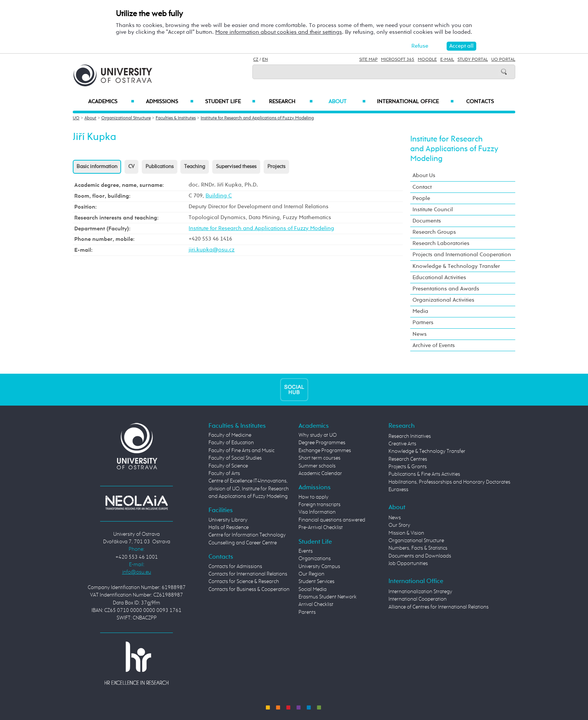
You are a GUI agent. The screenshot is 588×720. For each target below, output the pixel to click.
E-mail (447, 60)
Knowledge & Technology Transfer (456, 266)
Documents (427, 221)
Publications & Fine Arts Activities (424, 474)
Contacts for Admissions (235, 567)
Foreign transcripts (319, 505)
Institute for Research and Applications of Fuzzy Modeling (257, 118)
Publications (160, 167)
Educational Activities (439, 277)
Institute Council (433, 210)
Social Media (313, 589)
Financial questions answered (332, 520)
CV (131, 167)
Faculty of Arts (224, 473)
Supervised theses (236, 167)
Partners (423, 322)
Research (291, 102)
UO (76, 118)
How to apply (313, 497)
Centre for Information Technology (247, 535)
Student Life (230, 102)
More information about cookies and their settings (279, 32)
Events (306, 551)
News (420, 334)
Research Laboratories (441, 243)
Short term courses (319, 458)
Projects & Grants (408, 467)
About (347, 102)
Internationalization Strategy (420, 592)
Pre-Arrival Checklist (321, 528)
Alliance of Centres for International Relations (439, 607)
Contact (422, 187)
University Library (228, 520)
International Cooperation (418, 599)
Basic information (97, 167)
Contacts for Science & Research (244, 582)
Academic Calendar (320, 473)
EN (265, 60)
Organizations (315, 559)
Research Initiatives (410, 436)
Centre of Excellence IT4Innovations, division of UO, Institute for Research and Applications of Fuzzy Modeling (249, 489)
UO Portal (503, 60)
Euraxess (398, 490)
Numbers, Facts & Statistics (418, 548)
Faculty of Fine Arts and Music (241, 451)
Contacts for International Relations (248, 574)
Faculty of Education (231, 443)
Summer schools (317, 466)
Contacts (480, 102)
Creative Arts (402, 444)
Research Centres (408, 459)
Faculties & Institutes (176, 118)
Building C (219, 196)
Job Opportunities (408, 564)
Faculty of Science (228, 466)
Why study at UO (318, 435)
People (421, 198)
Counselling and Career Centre (243, 543)
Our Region (311, 574)
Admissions (170, 102)
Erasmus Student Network (328, 597)
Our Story (399, 525)
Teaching (195, 167)
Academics (111, 102)
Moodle (427, 60)
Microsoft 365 (398, 60)
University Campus (319, 567)
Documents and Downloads (420, 556)
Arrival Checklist (316, 604)
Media (420, 311)
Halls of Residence (229, 528)
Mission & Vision (406, 533)
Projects (276, 167)
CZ (256, 60)
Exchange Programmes (325, 451)
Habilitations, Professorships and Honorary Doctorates (449, 482)
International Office (415, 102)
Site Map (368, 60)
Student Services (316, 582)
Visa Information (317, 512)
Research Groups (434, 232)
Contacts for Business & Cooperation (249, 589)
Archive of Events (434, 345)
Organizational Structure (126, 118)
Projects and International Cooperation (462, 255)
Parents (307, 612)
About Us (424, 175)
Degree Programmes (322, 443)
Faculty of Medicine (230, 435)
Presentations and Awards (446, 289)
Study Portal (473, 60)
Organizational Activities (443, 300)
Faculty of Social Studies (235, 458)
